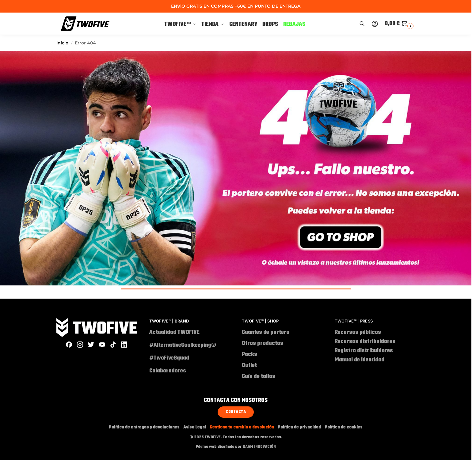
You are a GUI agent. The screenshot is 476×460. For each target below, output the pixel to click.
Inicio (62, 43)
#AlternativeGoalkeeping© (183, 345)
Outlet (249, 366)
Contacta (236, 412)
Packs (249, 354)
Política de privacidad (299, 427)
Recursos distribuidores (365, 342)
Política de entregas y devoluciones (144, 427)
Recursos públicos (358, 332)
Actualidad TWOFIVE (174, 332)
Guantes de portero (266, 332)
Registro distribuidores (364, 351)
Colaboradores (168, 371)
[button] (400, 24)
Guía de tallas (259, 377)
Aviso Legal (195, 427)
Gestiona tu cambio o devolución (242, 427)
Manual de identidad (360, 360)
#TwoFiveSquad (173, 358)
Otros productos (263, 343)
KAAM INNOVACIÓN (259, 447)
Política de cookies (344, 427)
